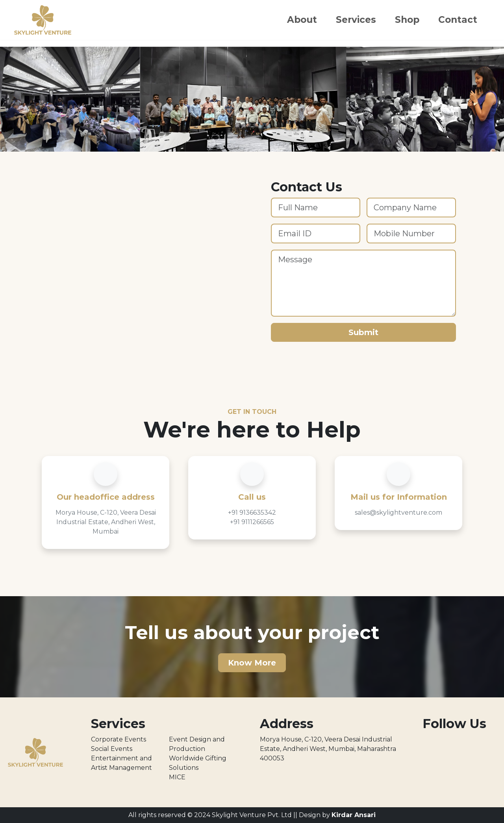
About (302, 20)
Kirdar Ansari (354, 815)
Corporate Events (119, 739)
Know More (252, 663)
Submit (363, 332)
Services (356, 20)
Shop (407, 20)
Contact (458, 20)
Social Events (112, 749)
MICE (177, 777)
